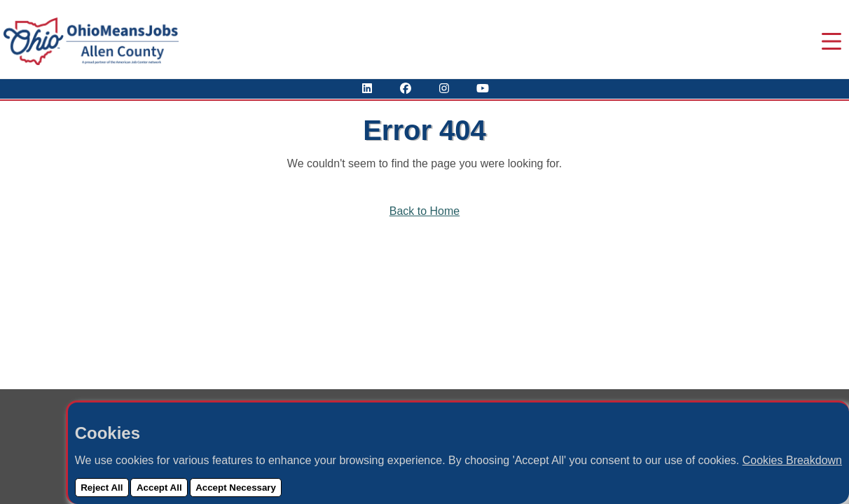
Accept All (159, 488)
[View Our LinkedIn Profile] (367, 89)
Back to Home (424, 211)
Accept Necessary (236, 488)
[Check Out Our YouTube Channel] (483, 89)
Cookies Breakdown (792, 460)
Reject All (102, 488)
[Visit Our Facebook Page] (406, 89)
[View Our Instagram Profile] (444, 89)
